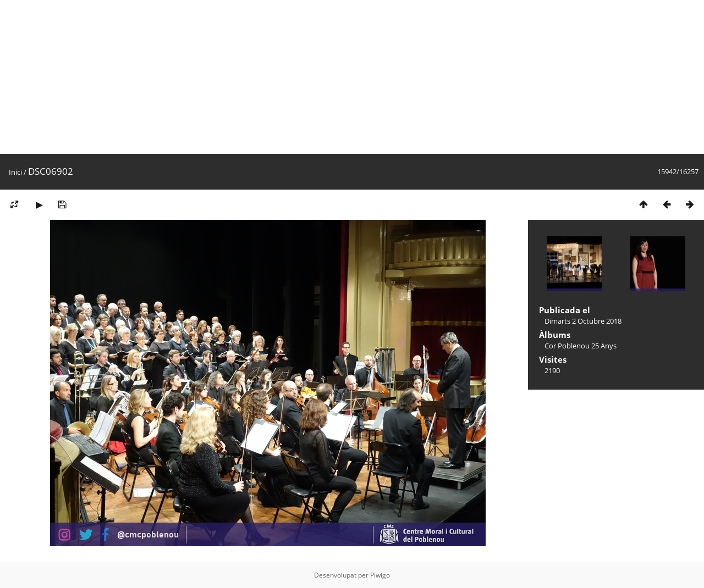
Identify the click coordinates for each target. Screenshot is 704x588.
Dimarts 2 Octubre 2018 (583, 321)
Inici (15, 172)
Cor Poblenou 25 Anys (581, 346)
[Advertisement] (330, 77)
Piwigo (380, 575)
